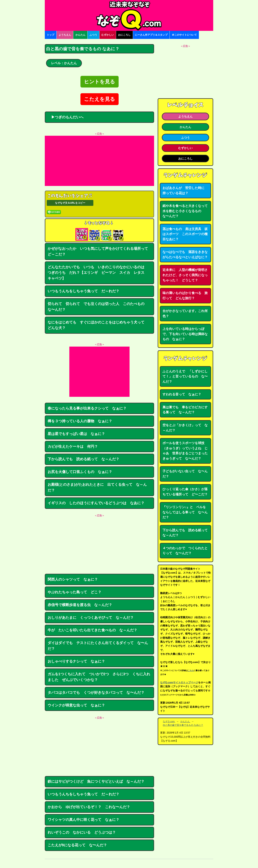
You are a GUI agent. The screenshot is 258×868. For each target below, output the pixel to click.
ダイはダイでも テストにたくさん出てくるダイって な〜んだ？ (98, 646)
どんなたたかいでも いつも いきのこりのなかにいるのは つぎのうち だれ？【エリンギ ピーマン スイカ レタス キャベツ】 (98, 273)
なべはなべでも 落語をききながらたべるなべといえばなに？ (185, 255)
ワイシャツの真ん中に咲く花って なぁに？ (83, 820)
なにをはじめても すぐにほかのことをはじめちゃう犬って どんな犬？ (98, 325)
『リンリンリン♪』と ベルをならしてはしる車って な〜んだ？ (185, 512)
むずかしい (108, 35)
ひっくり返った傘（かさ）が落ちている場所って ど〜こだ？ (185, 492)
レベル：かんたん (64, 63)
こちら (191, 670)
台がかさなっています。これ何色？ (185, 314)
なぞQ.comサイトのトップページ (179, 682)
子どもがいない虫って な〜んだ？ (185, 474)
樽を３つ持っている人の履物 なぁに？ (80, 421)
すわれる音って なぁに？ (182, 394)
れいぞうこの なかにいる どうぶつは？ (82, 832)
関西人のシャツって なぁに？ (73, 579)
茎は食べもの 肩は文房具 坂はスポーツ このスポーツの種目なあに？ (185, 234)
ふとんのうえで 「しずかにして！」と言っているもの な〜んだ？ (185, 376)
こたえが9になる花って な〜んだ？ (77, 845)
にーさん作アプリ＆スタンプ (151, 35)
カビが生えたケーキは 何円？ (73, 446)
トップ (51, 35)
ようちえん (65, 35)
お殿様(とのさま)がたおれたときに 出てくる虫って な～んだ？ (97, 487)
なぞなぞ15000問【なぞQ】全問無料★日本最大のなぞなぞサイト (129, 15)
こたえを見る (100, 99)
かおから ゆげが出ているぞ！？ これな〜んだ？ (89, 807)
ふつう (93, 35)
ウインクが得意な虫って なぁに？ (76, 705)
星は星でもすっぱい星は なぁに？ (76, 434)
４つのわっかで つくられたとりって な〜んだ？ (185, 551)
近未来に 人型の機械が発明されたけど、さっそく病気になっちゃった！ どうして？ (185, 275)
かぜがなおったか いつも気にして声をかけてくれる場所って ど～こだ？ (100, 251)
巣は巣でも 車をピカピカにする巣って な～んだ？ (185, 410)
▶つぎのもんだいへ (66, 117)
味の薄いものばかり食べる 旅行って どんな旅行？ (185, 296)
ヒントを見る (100, 82)
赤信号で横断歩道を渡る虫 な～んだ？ (80, 605)
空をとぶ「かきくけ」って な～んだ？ (185, 428)
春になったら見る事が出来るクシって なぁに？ (87, 408)
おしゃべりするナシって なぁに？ (76, 661)
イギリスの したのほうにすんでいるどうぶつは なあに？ (96, 503)
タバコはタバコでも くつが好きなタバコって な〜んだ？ (96, 692)
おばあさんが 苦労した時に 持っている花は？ (185, 191)
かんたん (80, 35)
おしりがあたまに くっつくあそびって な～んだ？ (91, 618)
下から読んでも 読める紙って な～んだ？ (83, 459)
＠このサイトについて (184, 35)
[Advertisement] (99, 161)
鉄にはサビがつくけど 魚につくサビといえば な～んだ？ (96, 781)
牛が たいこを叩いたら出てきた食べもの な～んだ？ (92, 630)
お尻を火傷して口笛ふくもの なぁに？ (80, 472)
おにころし (124, 35)
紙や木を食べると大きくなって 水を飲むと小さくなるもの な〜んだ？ (187, 211)
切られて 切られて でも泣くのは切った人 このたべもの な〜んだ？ (98, 307)
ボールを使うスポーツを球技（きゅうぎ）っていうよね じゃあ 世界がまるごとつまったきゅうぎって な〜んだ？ (185, 451)
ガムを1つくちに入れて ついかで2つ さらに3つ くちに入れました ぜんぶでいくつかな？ (99, 677)
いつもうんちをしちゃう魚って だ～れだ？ (83, 291)
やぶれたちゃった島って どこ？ (75, 592)
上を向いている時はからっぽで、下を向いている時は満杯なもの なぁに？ (185, 334)
